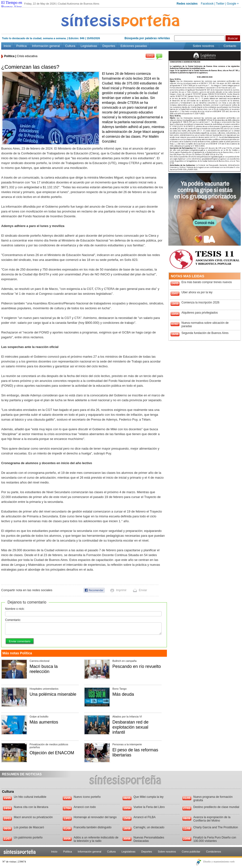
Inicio (7, 46)
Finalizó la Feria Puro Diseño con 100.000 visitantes (215, 839)
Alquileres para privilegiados (200, 313)
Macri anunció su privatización (33, 817)
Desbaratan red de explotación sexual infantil (130, 727)
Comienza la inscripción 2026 (200, 302)
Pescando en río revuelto (137, 666)
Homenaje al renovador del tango (95, 817)
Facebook (207, 4)
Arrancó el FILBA (144, 817)
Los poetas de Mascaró (29, 827)
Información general (46, 46)
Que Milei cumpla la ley (148, 797)
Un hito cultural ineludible (30, 797)
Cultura (70, 46)
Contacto (230, 46)
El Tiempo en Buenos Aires (12, 5)
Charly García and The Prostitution (216, 827)
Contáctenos (214, 852)
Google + (233, 4)
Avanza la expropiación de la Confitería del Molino (212, 819)
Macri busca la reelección (44, 669)
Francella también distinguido (93, 827)
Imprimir (121, 590)
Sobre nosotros (203, 46)
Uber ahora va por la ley (197, 292)
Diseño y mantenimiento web (219, 861)
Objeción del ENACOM (52, 753)
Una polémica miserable (53, 694)
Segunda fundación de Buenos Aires (205, 333)
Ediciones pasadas (134, 46)
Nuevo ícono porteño (87, 797)
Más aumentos (44, 722)
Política (21, 46)
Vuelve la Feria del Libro (149, 807)
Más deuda (123, 694)
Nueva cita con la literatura (31, 807)
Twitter (220, 4)
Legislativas (89, 46)
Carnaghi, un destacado (149, 827)
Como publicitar (191, 852)
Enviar (143, 590)
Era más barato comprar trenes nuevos (207, 282)
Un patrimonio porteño (28, 838)
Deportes (109, 46)
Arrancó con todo (85, 807)
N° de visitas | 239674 (14, 861)
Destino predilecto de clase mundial (216, 807)
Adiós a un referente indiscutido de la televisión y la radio (96, 839)
